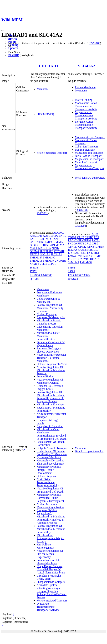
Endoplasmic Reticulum (50, 426)
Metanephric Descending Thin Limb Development (50, 462)
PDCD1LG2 (75, 259)
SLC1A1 (45, 254)
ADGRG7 (59, 233)
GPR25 (34, 245)
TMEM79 (48, 261)
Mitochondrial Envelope (50, 404)
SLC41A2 (86, 66)
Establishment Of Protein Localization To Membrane (52, 453)
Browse (13, 39)
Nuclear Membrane (47, 504)
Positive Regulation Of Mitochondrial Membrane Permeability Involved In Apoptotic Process (51, 397)
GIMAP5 (58, 242)
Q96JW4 (73, 279)
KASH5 (82, 250)
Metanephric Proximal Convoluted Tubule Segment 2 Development (50, 498)
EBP (42, 242)
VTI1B (43, 264)
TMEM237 (86, 262)
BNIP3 (63, 236)
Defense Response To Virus (52, 364)
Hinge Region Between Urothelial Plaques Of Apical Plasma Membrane (51, 569)
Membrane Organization (50, 507)
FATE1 (96, 240)
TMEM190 (49, 258)
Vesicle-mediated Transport (52, 153)
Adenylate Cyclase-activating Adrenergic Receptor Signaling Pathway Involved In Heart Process (52, 591)
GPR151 (73, 247)
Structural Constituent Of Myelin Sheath (51, 344)
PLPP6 (49, 251)
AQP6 (95, 234)
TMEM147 (36, 258)
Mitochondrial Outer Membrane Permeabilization (48, 336)
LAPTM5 (54, 245)
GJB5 (95, 244)
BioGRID (14, 55)
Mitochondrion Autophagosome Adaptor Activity (50, 538)
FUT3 (81, 244)
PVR (85, 259)
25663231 (42, 213)
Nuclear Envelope (47, 314)
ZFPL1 (52, 264)
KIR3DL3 (93, 250)
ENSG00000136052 (79, 275)
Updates (13, 48)
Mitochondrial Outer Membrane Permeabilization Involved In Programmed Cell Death (52, 434)
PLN (42, 251)
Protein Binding (45, 114)
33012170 (82, 210)
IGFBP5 (43, 245)
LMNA (72, 256)
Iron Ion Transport (85, 150)
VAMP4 (34, 264)
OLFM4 (34, 251)
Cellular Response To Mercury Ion (49, 300)
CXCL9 (34, 242)
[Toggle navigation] (3, 31)
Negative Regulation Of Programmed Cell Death (50, 490)
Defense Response (47, 476)
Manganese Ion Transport (89, 153)
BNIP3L (34, 239)
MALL (34, 248)
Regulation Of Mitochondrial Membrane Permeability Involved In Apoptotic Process (51, 518)
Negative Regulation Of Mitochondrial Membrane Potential (51, 370)
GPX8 (90, 247)
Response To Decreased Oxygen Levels (50, 387)
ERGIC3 (73, 240)
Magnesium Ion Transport (89, 159)
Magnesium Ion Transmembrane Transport (90, 167)
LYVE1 (92, 256)
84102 (72, 268)
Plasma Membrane (85, 87)
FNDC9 (72, 244)
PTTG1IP (59, 251)
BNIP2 (54, 236)
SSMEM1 (74, 262)
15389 (72, 271)
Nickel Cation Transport (88, 156)
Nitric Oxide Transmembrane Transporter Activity (48, 482)
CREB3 (89, 237)
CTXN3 (55, 239)
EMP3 (48, 242)
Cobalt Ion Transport (86, 147)
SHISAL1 (94, 259)
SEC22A (35, 254)
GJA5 (88, 244)
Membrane (43, 89)
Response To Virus (47, 510)
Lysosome (42, 311)
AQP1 (46, 236)
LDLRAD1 (49, 66)
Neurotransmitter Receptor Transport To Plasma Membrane (51, 358)
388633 (34, 268)
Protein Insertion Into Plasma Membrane (49, 562)
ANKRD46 (36, 236)
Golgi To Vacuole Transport (52, 448)
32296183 (95, 43)
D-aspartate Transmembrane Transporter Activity (48, 607)
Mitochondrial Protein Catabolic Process (49, 322)
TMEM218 (36, 261)
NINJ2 (56, 248)
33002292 (80, 226)
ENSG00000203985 (41, 275)
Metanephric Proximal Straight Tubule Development (49, 470)
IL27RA (73, 250)
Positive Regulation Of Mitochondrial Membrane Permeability (51, 529)
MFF (99, 256)
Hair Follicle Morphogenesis (45, 546)
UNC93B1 (60, 261)
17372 (33, 271)
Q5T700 (34, 279)
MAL (63, 245)
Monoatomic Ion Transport (90, 137)
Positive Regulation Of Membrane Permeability (50, 306)
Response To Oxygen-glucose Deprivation (49, 350)
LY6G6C (82, 256)
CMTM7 (45, 239)
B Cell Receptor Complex (89, 451)
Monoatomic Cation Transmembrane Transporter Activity (86, 106)
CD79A (72, 237)
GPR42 (82, 247)
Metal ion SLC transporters (90, 178)
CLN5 (81, 237)
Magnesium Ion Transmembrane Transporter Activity (86, 115)
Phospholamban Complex (51, 582)
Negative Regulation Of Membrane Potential (50, 381)
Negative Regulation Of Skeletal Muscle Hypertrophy (50, 554)
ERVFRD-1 (85, 240)
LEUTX (86, 253)
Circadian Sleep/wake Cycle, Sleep (49, 577)
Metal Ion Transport (86, 162)
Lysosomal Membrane (49, 457)
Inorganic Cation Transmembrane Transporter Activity (86, 125)
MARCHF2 (45, 248)
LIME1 (95, 253)
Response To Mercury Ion (51, 317)
